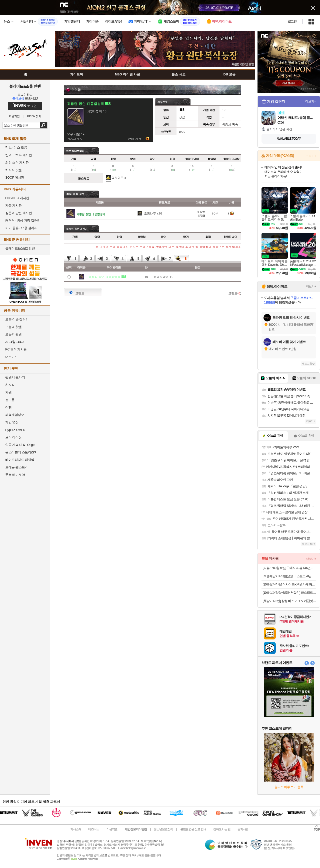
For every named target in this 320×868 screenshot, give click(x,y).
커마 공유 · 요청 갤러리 (21, 228)
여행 (8, 407)
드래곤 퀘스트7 (16, 467)
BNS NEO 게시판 (17, 198)
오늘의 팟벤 (13, 334)
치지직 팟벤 (13, 170)
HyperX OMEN (15, 430)
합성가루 (117, 177)
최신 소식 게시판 (17, 162)
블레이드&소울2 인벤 (20, 248)
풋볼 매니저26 (15, 475)
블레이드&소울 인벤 (25, 86)
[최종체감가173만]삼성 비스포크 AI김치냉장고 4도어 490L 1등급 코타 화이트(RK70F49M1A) (289, 576)
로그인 (292, 21)
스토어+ (311, 156)
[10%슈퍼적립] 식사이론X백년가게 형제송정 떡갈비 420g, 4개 (289, 584)
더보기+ (311, 101)
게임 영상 (12, 422)
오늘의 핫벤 (13, 327)
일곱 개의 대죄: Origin (20, 445)
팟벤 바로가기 (15, 377)
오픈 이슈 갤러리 (17, 319)
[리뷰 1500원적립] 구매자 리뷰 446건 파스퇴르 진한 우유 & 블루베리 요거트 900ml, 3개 (289, 568)
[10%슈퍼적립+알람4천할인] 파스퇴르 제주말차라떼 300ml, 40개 (289, 593)
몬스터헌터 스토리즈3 (20, 452)
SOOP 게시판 (15, 177)
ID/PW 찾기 (34, 116)
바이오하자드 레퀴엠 (20, 460)
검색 (44, 125)
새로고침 (307, 364)
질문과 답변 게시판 (18, 213)
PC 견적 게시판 (16, 349)
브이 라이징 (13, 437)
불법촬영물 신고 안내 (193, 829)
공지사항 (243, 829)
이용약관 (112, 829)
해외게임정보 (15, 415)
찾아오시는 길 (222, 829)
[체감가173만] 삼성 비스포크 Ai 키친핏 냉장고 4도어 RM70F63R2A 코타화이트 (289, 601)
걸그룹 (10, 400)
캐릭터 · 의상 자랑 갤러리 (23, 220)
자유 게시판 (13, 205)
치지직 (10, 385)
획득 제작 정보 (75, 194)
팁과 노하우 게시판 (18, 155)
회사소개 (76, 829)
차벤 (8, 392)
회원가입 (14, 116)
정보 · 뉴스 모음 (16, 147)
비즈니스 (94, 829)
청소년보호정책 (163, 829)
